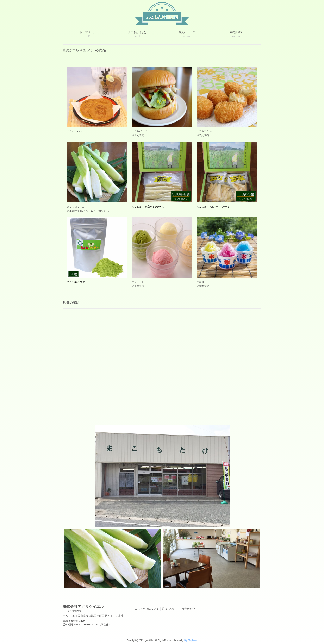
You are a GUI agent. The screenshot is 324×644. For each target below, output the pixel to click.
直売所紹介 (188, 609)
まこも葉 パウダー (77, 282)
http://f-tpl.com (191, 640)
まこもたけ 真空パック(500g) (148, 207)
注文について (170, 609)
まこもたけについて (147, 609)
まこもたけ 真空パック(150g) (213, 207)
